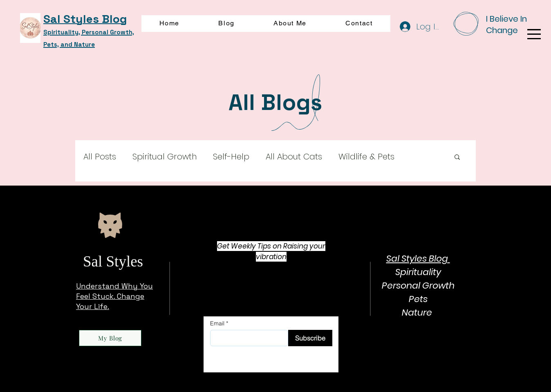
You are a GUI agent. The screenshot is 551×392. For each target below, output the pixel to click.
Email (217, 323)
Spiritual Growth (165, 157)
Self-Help (231, 157)
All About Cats (294, 157)
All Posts (100, 157)
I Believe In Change (506, 25)
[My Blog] (110, 338)
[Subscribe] (310, 338)
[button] (534, 34)
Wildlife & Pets (366, 157)
